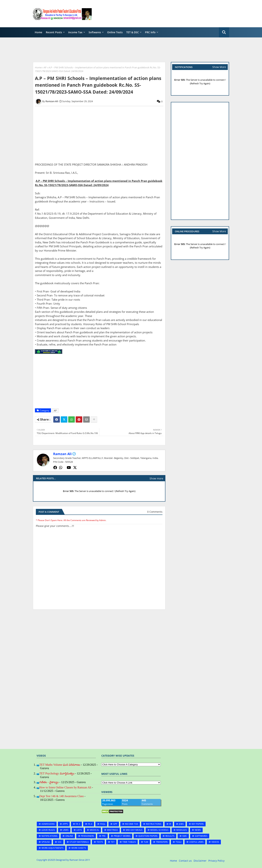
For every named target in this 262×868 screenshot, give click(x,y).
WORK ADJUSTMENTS (52, 848)
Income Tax (75, 32)
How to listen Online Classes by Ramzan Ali (65, 787)
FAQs (103, 824)
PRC (104, 836)
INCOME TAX (132, 824)
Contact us (185, 861)
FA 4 (90, 824)
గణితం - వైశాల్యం (49, 782)
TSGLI (178, 842)
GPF (115, 824)
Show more (156, 478)
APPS (65, 824)
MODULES (182, 830)
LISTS (79, 830)
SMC (185, 836)
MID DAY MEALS (134, 830)
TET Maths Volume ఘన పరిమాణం (60, 765)
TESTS (100, 842)
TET (113, 842)
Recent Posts (54, 32)
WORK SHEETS (79, 848)
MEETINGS (112, 830)
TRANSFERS (162, 842)
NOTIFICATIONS (49, 836)
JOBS (181, 824)
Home (38, 32)
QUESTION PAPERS (148, 836)
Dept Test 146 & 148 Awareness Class (61, 796)
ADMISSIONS (48, 824)
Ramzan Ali (62, 454)
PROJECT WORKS (122, 836)
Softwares (95, 32)
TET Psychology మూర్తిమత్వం (57, 773)
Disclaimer (200, 861)
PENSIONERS (88, 836)
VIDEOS (215, 842)
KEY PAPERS (198, 824)
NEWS (198, 830)
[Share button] (94, 419)
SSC (60, 842)
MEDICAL (94, 830)
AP (45, 67)
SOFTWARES (201, 836)
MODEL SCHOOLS (159, 830)
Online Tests (115, 32)
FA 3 (78, 824)
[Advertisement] (163, 14)
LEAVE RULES (48, 830)
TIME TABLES (129, 842)
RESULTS (170, 836)
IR (170, 824)
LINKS (66, 830)
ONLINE (69, 836)
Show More (219, 67)
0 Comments (155, 512)
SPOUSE (46, 842)
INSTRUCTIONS (154, 824)
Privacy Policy (216, 861)
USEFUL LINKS (196, 842)
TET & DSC (133, 32)
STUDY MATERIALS (79, 842)
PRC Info (150, 32)
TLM (146, 842)
